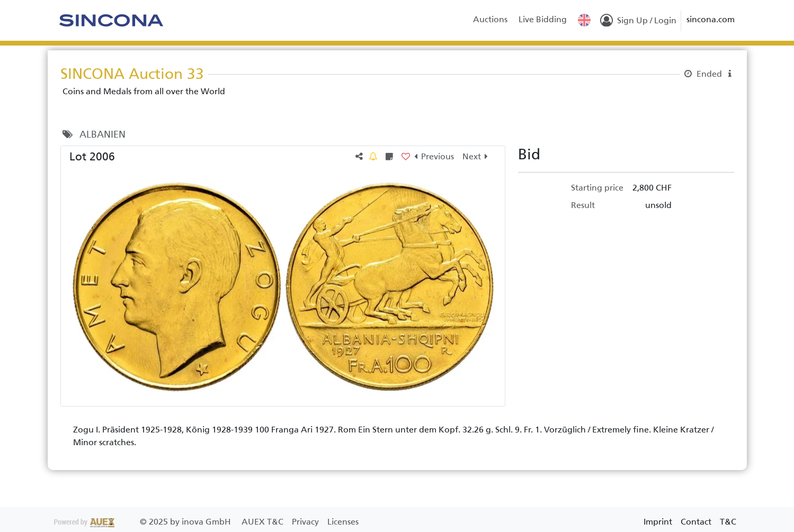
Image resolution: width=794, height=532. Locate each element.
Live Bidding (543, 19)
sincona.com (711, 19)
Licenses (343, 522)
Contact (696, 522)
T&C (728, 522)
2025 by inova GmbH (144, 522)
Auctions (490, 19)
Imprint (658, 522)
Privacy (306, 522)
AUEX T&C (264, 522)
